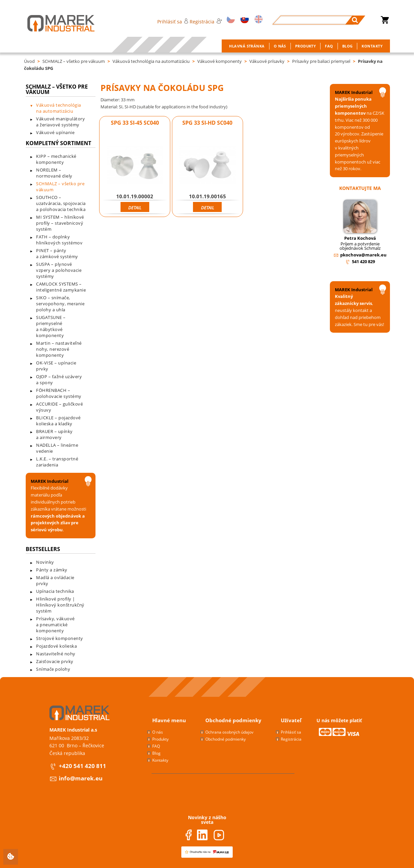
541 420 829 (363, 261)
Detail (135, 208)
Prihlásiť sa (173, 22)
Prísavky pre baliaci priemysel (321, 61)
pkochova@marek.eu (363, 255)
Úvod (29, 61)
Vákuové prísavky (267, 61)
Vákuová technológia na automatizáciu (151, 61)
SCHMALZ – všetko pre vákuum (74, 61)
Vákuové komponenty (220, 61)
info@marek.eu (81, 778)
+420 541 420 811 (82, 766)
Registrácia (206, 22)
